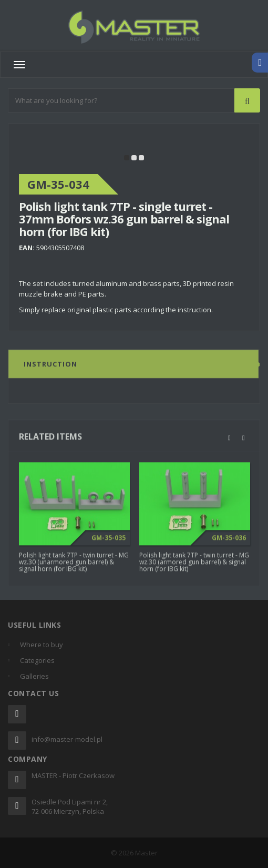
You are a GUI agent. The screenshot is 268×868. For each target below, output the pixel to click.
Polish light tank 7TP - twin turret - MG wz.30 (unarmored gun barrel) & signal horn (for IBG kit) (74, 565)
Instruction (50, 367)
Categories (37, 660)
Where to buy (42, 645)
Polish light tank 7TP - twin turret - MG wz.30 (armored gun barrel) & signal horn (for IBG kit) (194, 565)
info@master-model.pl (67, 739)
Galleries (34, 676)
